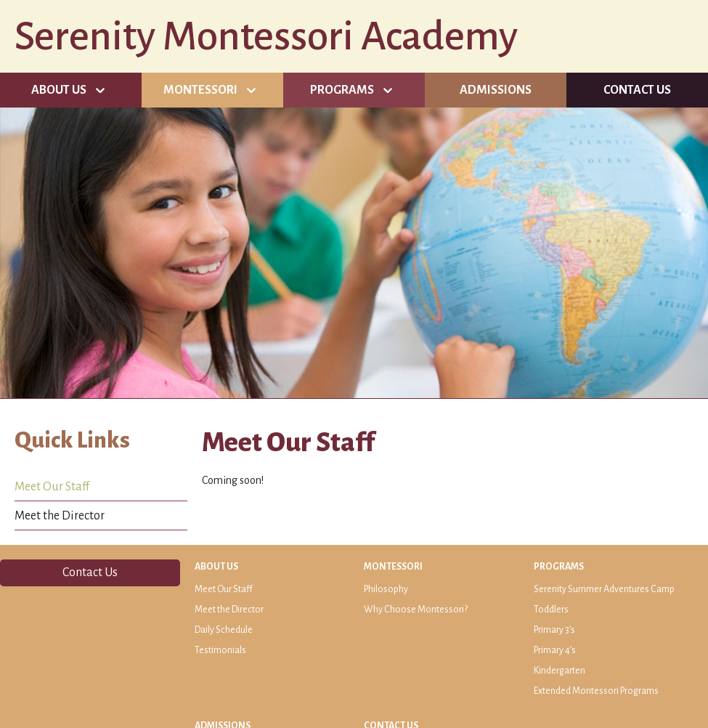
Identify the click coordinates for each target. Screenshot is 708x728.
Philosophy (386, 589)
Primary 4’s (555, 650)
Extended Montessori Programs (596, 691)
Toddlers (551, 610)
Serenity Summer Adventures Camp (604, 589)
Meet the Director (60, 516)
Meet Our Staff (52, 487)
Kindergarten (560, 671)
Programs (342, 90)
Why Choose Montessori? (416, 610)
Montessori (200, 90)
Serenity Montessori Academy (266, 36)
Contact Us (637, 90)
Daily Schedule (224, 630)
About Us (59, 90)
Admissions (496, 90)
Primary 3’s (554, 630)
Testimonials (220, 650)
